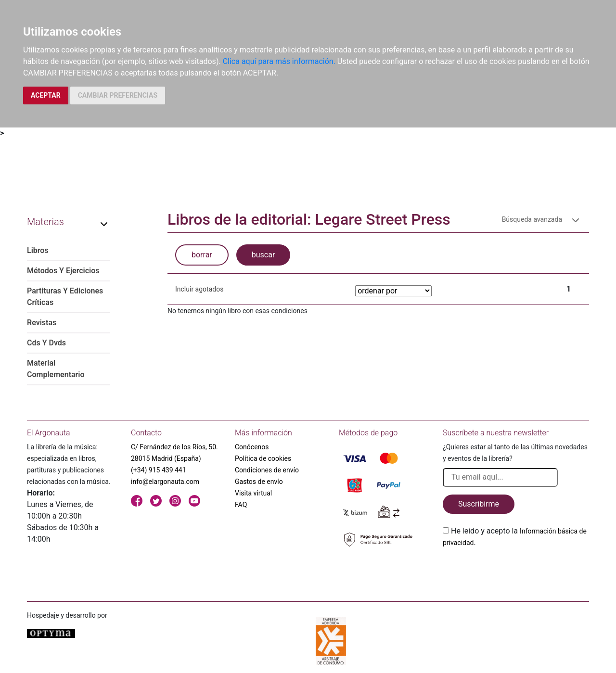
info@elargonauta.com (165, 482)
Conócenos (252, 447)
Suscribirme (479, 504)
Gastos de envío (259, 482)
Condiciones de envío (267, 470)
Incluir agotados (199, 289)
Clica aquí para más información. (279, 61)
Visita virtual (253, 493)
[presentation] (516, 571)
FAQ (241, 505)
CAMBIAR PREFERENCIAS (118, 95)
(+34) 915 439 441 (159, 470)
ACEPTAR (46, 95)
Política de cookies (263, 458)
